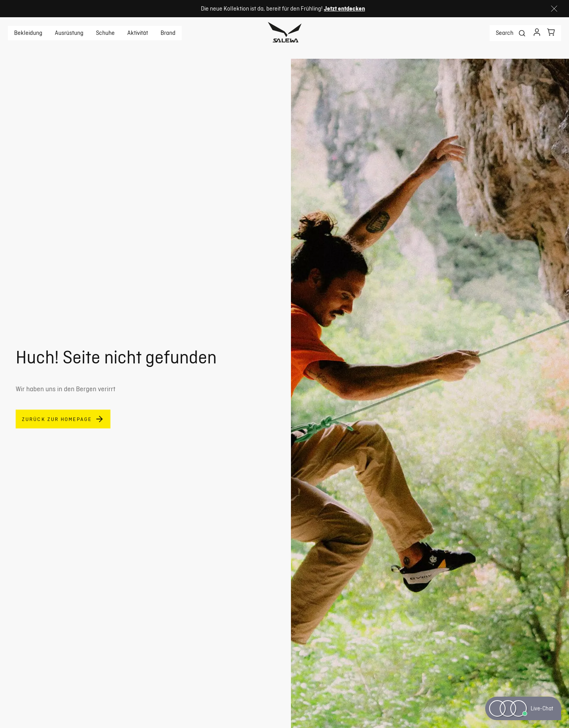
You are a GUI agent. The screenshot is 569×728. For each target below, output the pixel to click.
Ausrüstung (69, 33)
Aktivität (138, 33)
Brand (168, 33)
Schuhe (105, 33)
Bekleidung (28, 33)
